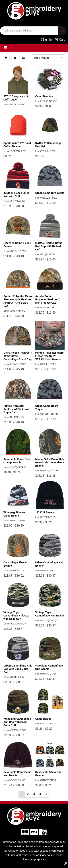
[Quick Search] (29, 31)
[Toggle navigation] (6, 48)
